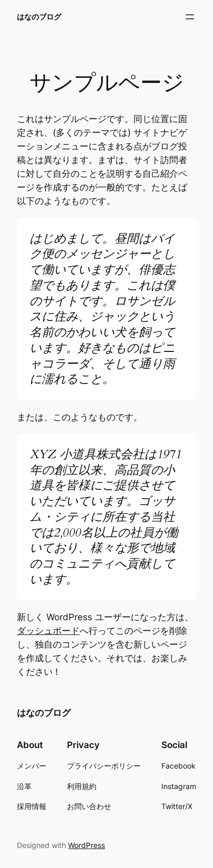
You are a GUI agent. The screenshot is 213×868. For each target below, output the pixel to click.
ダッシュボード (48, 631)
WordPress (86, 845)
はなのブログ (39, 17)
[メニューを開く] (190, 17)
